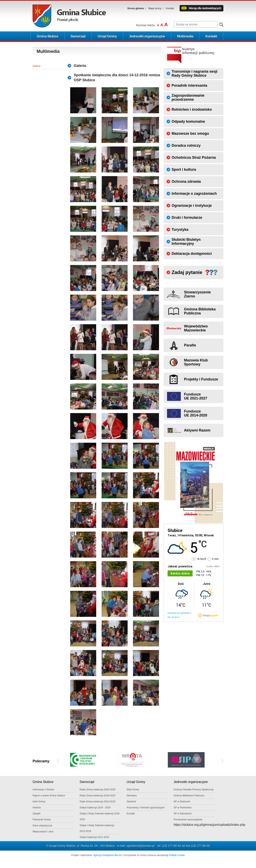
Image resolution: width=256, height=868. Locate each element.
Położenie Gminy (42, 820)
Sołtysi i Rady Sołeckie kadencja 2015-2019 (97, 828)
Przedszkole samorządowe (188, 820)
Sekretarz (132, 796)
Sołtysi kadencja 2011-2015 (94, 837)
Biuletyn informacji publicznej (191, 55)
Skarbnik (131, 802)
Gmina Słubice (48, 36)
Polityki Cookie (177, 855)
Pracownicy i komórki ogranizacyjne (146, 808)
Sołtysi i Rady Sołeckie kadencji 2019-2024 (100, 816)
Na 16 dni (173, 617)
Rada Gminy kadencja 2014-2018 (97, 802)
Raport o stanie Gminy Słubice (49, 796)
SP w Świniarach (183, 814)
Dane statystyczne (42, 826)
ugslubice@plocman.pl (140, 846)
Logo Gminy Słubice (69, 16)
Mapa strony (155, 8)
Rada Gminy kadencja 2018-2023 (97, 796)
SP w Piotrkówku (183, 808)
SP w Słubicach (182, 802)
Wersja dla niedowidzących (205, 8)
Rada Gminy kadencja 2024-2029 (97, 790)
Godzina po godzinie (178, 613)
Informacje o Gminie (43, 790)
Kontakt (170, 8)
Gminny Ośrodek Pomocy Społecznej (193, 790)
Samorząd (78, 36)
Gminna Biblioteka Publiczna (189, 796)
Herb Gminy (39, 802)
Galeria (36, 66)
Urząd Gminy (107, 36)
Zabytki (36, 814)
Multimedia (185, 36)
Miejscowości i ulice (43, 832)
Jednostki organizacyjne (147, 36)
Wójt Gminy (133, 790)
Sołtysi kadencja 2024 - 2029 (95, 808)
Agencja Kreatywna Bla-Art (107, 855)
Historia (37, 808)
